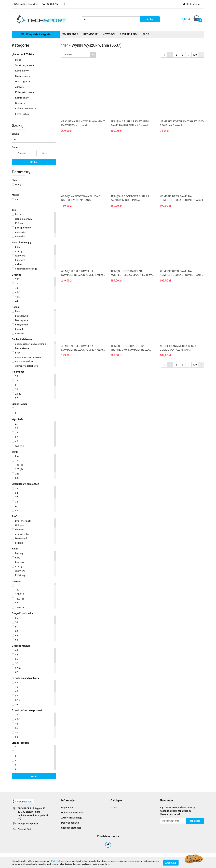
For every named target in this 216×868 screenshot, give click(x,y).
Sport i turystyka (25, 65)
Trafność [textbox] (68, 55)
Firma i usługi (23, 114)
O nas (114, 808)
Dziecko (20, 103)
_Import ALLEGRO (23, 54)
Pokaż (34, 776)
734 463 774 (24, 829)
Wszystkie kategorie (36, 34)
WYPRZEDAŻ (70, 34)
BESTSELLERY (129, 34)
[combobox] (79, 55)
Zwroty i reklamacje (72, 818)
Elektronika (22, 98)
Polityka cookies (70, 823)
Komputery (22, 71)
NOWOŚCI (109, 34)
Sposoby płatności (71, 828)
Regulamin (67, 808)
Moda (19, 60)
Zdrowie (20, 87)
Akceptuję (171, 863)
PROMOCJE (90, 34)
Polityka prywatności (72, 813)
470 (195, 55)
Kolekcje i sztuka (25, 92)
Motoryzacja (23, 76)
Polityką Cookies (59, 861)
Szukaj (34, 162)
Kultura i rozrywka (26, 108)
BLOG (146, 34)
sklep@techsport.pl (28, 824)
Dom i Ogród (23, 81)
